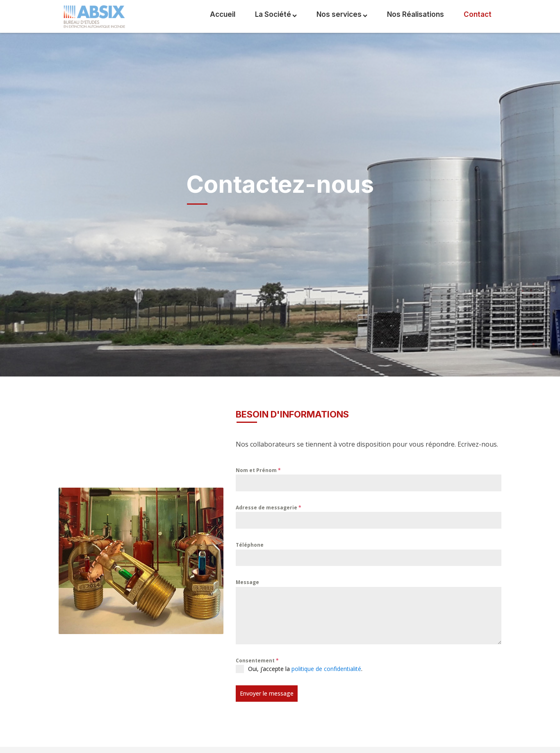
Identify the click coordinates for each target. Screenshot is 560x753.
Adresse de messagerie (269, 508)
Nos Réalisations (415, 14)
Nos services (342, 14)
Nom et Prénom (258, 470)
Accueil (223, 14)
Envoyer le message (267, 693)
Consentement (257, 661)
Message (247, 582)
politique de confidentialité (326, 669)
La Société (276, 14)
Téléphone (250, 545)
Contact (478, 14)
